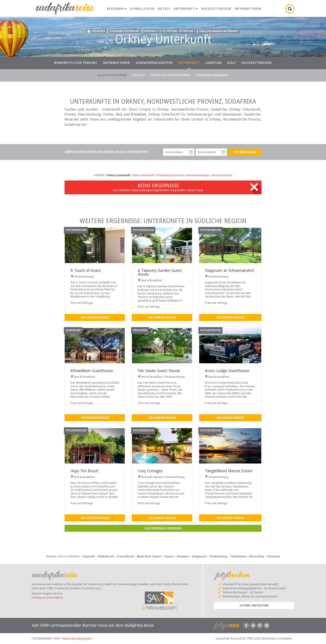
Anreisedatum (191, 152)
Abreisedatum (223, 152)
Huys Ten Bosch (84, 471)
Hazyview (183, 556)
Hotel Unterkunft (143, 175)
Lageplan (213, 63)
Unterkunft (186, 9)
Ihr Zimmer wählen (95, 317)
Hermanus (274, 556)
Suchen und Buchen (254, 605)
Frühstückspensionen (171, 75)
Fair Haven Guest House (159, 371)
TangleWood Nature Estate (229, 471)
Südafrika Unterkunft (125, 31)
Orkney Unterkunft (118, 175)
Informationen (248, 9)
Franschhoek (125, 556)
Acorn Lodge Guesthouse (227, 371)
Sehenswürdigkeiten (154, 63)
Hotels (164, 9)
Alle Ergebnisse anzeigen (163, 528)
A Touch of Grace (86, 271)
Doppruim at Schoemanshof (229, 271)
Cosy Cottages (150, 471)
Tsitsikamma (238, 556)
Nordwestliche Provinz (76, 63)
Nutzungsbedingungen (77, 638)
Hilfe (57, 638)
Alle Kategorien (112, 75)
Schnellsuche (142, 9)
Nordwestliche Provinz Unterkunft (170, 31)
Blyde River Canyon (149, 556)
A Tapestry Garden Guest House (160, 272)
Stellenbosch (106, 556)
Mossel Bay (257, 556)
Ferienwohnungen (212, 75)
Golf (232, 63)
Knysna (169, 556)
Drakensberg (218, 556)
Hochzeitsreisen (216, 9)
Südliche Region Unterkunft (219, 31)
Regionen (117, 9)
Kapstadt (89, 556)
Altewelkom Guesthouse (92, 371)
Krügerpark (199, 556)
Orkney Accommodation (47, 598)
